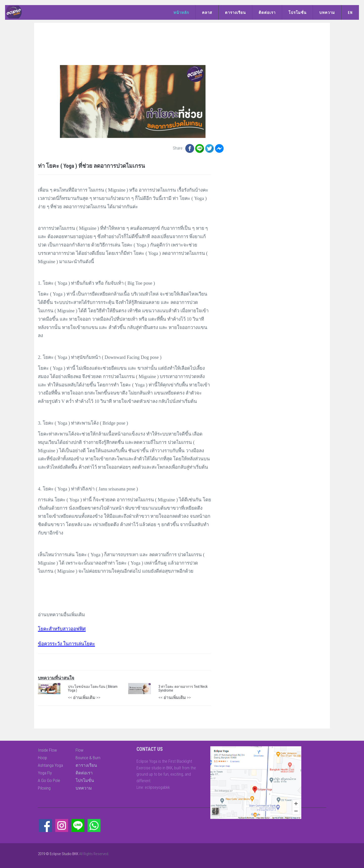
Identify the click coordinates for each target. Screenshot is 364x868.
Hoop (42, 758)
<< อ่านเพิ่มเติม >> (84, 697)
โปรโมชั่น (297, 13)
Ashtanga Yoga (50, 765)
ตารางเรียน (235, 13)
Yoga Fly (45, 773)
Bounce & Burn (88, 758)
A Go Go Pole (49, 780)
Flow (79, 750)
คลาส (207, 13)
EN (350, 13)
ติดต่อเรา (267, 13)
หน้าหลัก (181, 13)
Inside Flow (47, 750)
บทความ (327, 13)
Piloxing (44, 788)
